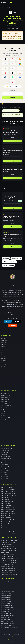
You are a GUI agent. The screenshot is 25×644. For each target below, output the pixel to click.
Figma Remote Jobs (5, 430)
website (10, 301)
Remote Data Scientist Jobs (7, 499)
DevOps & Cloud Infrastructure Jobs (9, 563)
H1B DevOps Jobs (5, 611)
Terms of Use (9, 641)
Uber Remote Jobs (5, 410)
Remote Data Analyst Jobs (7, 503)
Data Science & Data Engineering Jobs (9, 550)
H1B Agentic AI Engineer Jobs (7, 626)
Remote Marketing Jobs (6, 522)
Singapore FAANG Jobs (6, 471)
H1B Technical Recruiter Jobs (7, 624)
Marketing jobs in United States (9, 262)
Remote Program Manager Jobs (8, 510)
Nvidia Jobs (8, 8)
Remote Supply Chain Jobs (7, 524)
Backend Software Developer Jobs (9, 548)
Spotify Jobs (4, 361)
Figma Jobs (3, 375)
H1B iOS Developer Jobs (6, 583)
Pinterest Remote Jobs (6, 420)
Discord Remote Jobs (6, 442)
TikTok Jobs (4, 359)
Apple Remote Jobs (5, 393)
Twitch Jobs (4, 385)
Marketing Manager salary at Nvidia (11, 111)
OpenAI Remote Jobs (6, 424)
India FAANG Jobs (5, 469)
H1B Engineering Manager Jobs (8, 609)
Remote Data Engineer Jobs (7, 501)
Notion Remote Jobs (5, 436)
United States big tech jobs (8, 265)
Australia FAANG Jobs (6, 475)
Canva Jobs (4, 367)
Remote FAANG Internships (7, 528)
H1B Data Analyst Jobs (6, 599)
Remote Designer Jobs (6, 526)
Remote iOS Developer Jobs (7, 487)
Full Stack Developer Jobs (7, 544)
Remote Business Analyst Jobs (8, 512)
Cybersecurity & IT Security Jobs (8, 554)
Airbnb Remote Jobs (5, 412)
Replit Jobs (3, 383)
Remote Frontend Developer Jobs (8, 491)
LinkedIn (8, 321)
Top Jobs (6, 2)
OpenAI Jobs (4, 369)
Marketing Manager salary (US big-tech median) (11, 115)
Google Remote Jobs (6, 395)
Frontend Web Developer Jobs (8, 546)
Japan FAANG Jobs (5, 477)
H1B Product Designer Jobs (7, 622)
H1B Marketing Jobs (5, 617)
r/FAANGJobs (13, 325)
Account (22, 2)
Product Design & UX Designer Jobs (9, 560)
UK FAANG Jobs (4, 453)
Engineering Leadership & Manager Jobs (10, 558)
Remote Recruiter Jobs (6, 530)
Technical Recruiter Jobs (6, 573)
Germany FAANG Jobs (6, 455)
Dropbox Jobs (4, 377)
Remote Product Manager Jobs (8, 507)
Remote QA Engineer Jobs (7, 497)
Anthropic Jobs (4, 371)
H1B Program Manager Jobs (7, 605)
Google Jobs (4, 341)
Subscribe (12, 97)
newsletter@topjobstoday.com (16, 637)
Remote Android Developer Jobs (8, 489)
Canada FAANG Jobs (6, 451)
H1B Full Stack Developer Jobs (8, 591)
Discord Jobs (4, 387)
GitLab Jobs (4, 379)
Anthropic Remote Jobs (6, 426)
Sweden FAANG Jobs (6, 465)
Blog (8, 639)
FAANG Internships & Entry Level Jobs (9, 575)
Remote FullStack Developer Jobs (8, 495)
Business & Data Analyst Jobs (7, 567)
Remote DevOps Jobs (6, 516)
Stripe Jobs (4, 349)
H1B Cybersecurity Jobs (6, 613)
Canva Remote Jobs (5, 422)
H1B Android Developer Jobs (7, 585)
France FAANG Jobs (5, 461)
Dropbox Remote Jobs (6, 432)
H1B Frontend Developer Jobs (8, 587)
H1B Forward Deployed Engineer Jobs (9, 628)
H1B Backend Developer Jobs (7, 589)
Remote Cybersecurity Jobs (7, 518)
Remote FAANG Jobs (5, 481)
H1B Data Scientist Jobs (6, 595)
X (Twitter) (17, 321)
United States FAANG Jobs (7, 448)
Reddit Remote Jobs (5, 428)
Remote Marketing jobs (16, 258)
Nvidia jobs (18, 38)
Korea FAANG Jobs (5, 479)
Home (3, 8)
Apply (13, 141)
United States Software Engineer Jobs (9, 540)
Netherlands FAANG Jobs (6, 459)
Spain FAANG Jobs (5, 473)
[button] (13, 87)
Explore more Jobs (14, 639)
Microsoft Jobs (4, 351)
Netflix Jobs (4, 353)
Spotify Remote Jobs (6, 416)
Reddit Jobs (4, 373)
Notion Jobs (4, 381)
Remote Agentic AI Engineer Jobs (8, 532)
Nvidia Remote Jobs (5, 402)
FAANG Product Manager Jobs (8, 556)
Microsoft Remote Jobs (6, 406)
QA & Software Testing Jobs (7, 565)
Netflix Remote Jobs (5, 408)
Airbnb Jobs (4, 357)
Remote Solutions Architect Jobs (8, 520)
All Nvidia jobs (6, 258)
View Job (12, 138)
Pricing (17, 2)
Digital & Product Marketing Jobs (8, 571)
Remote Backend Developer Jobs (8, 493)
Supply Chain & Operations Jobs (8, 569)
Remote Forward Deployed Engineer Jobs (10, 534)
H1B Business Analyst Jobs (7, 607)
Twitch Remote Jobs (5, 440)
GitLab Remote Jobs (5, 434)
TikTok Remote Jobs (6, 414)
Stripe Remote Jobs (5, 404)
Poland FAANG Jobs (5, 463)
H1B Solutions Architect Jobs (7, 615)
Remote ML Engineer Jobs (7, 505)
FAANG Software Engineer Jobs (8, 542)
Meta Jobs (3, 345)
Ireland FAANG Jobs (5, 457)
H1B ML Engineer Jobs (6, 601)
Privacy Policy (16, 641)
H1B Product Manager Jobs (7, 603)
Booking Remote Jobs (6, 418)
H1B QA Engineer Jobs (6, 593)
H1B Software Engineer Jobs (7, 581)
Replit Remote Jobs (5, 438)
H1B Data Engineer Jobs (6, 597)
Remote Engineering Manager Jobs (8, 514)
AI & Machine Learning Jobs (7, 552)
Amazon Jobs (4, 343)
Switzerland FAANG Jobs (6, 467)
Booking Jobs (4, 363)
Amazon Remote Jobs (6, 398)
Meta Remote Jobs (5, 400)
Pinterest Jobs (4, 365)
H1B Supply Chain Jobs (6, 619)
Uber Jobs (3, 355)
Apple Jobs (3, 339)
